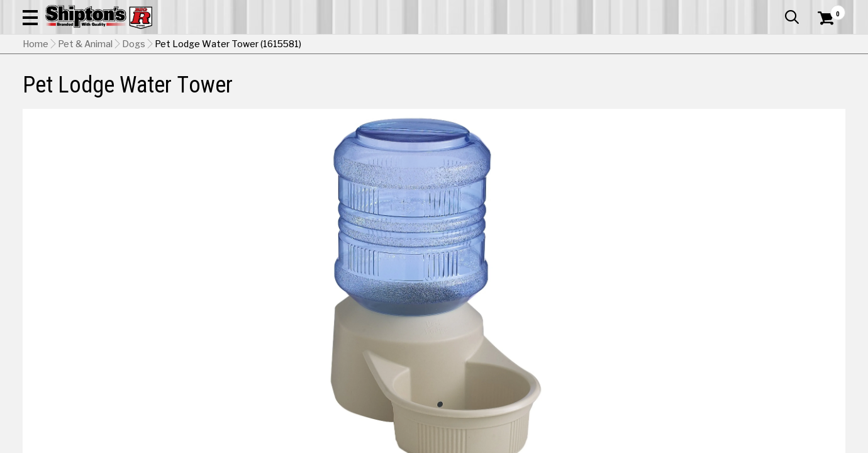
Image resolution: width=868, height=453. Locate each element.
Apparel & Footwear (85, 92)
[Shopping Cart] (824, 45)
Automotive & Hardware (206, 92)
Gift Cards (720, 9)
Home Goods (391, 92)
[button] (479, 45)
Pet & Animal (671, 92)
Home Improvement (487, 92)
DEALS (822, 92)
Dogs (134, 123)
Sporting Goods (757, 92)
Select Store (757, 358)
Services (828, 9)
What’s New (775, 9)
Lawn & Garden (590, 92)
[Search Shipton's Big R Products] (393, 45)
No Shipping (626, 358)
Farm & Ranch (309, 92)
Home (36, 123)
